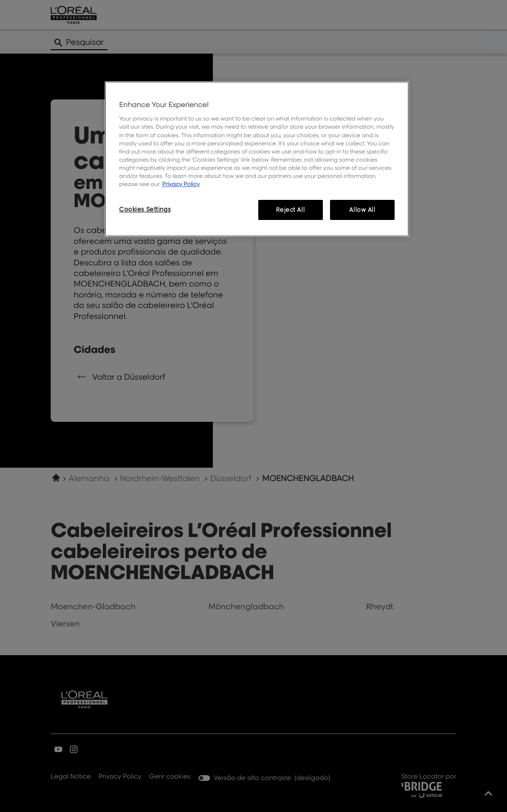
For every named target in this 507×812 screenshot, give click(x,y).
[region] (257, 159)
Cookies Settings (145, 209)
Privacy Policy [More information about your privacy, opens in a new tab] (181, 184)
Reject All (290, 210)
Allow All (362, 210)
